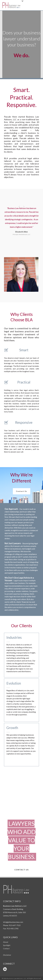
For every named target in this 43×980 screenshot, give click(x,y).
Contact (6, 948)
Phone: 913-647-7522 (12, 925)
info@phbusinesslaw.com (13, 922)
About (6, 942)
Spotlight (7, 945)
